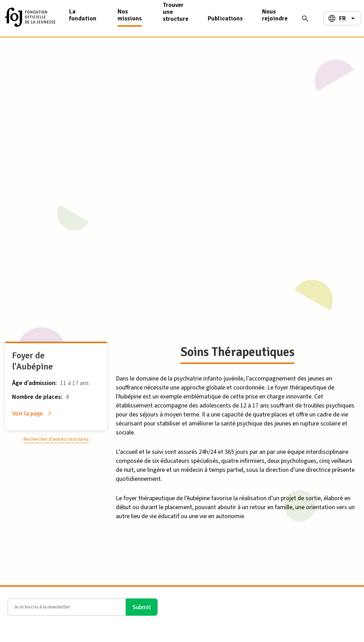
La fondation (83, 15)
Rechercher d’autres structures (56, 439)
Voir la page (27, 413)
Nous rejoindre (275, 15)
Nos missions (130, 15)
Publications (225, 18)
